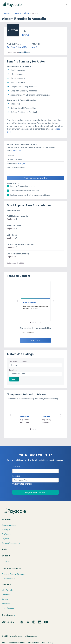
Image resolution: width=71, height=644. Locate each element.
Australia (7, 13)
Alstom (27, 13)
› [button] (54, 301)
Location (13, 370)
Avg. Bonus (36, 47)
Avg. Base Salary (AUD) (17, 47)
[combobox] (36, 159)
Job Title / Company (18, 362)
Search (14, 379)
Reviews (25, 35)
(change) (21, 163)
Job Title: (16, 467)
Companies (17, 13)
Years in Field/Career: (16, 167)
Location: (11, 156)
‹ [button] (17, 301)
